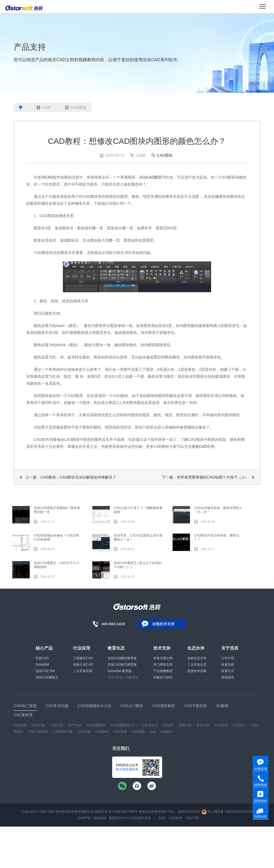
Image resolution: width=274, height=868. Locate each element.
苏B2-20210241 (189, 812)
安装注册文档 (163, 658)
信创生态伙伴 (197, 658)
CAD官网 (120, 732)
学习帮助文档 (163, 665)
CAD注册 (84, 732)
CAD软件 (175, 818)
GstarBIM (42, 665)
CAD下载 (192, 818)
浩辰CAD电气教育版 (122, 665)
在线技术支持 (163, 624)
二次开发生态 (197, 665)
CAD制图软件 (96, 725)
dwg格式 (167, 732)
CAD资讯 (76, 107)
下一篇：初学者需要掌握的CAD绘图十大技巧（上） (205, 477)
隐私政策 (100, 818)
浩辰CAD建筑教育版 (122, 658)
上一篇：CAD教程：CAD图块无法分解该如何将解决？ (71, 477)
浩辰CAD (199, 446)
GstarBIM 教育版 (120, 671)
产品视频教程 (163, 671)
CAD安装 (221, 725)
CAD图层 (154, 177)
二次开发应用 (83, 671)
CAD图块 (165, 155)
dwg (153, 732)
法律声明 (84, 818)
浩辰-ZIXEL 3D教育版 (123, 677)
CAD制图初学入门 (124, 725)
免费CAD (185, 725)
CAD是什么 (150, 725)
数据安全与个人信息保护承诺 (130, 818)
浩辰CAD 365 (45, 671)
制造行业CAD (83, 665)
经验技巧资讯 (163, 677)
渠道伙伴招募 (197, 671)
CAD (44, 107)
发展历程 (228, 665)
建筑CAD (203, 725)
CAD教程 (102, 732)
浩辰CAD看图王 (47, 677)
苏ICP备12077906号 (123, 812)
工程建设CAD (83, 658)
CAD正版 (38, 725)
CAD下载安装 (38, 732)
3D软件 (168, 725)
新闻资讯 (228, 677)
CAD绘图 (138, 732)
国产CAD (75, 725)
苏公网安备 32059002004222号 (227, 812)
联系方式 (228, 671)
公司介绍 (228, 658)
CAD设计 (239, 725)
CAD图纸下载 (62, 732)
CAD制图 (20, 725)
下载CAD (57, 725)
